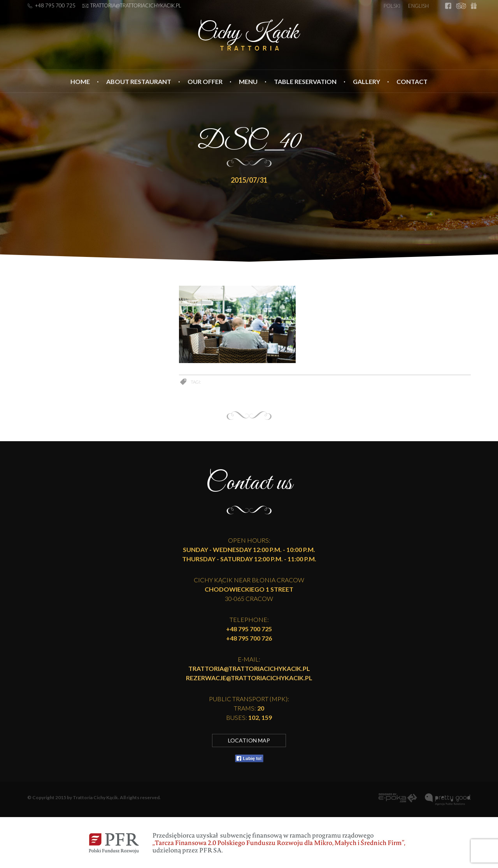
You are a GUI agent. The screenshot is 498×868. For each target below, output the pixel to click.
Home (80, 81)
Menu (248, 81)
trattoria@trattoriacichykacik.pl (136, 5)
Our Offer (205, 81)
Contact (412, 81)
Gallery (366, 81)
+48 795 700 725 (55, 5)
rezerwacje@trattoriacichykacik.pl (249, 678)
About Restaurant (139, 81)
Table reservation (305, 81)
